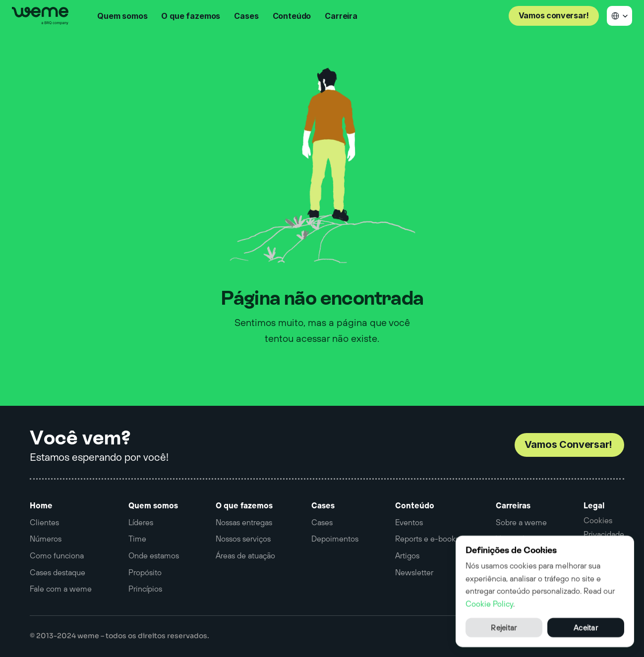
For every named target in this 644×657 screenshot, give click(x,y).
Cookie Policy (489, 603)
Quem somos (153, 505)
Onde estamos (154, 555)
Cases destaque (58, 572)
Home (41, 505)
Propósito (145, 572)
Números (46, 539)
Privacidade (604, 534)
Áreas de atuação (245, 555)
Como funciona (57, 555)
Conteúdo (415, 505)
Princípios (145, 589)
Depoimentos (335, 539)
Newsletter (414, 572)
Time (137, 539)
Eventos (409, 522)
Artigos (407, 555)
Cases (323, 505)
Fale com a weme (61, 589)
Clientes (44, 522)
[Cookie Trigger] (598, 520)
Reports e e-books (427, 539)
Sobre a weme (521, 522)
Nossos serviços (243, 539)
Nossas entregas (244, 522)
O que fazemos (244, 505)
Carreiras (513, 505)
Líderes (141, 522)
